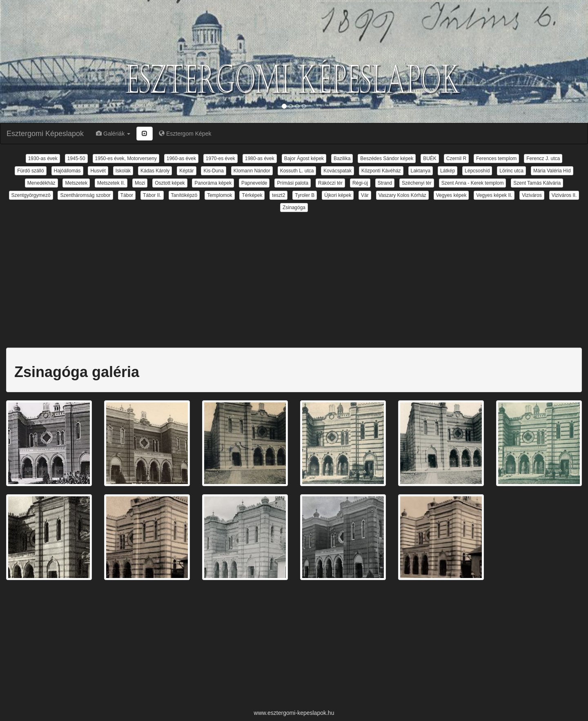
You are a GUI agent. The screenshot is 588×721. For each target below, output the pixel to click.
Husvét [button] (98, 171)
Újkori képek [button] (338, 195)
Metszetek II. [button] (111, 183)
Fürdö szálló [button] (30, 171)
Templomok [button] (219, 195)
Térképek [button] (252, 195)
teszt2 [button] (278, 195)
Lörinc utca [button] (511, 171)
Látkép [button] (448, 171)
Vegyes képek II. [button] (494, 195)
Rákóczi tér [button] (330, 183)
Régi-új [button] (360, 183)
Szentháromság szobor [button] (85, 195)
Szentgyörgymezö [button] (31, 195)
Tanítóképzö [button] (184, 195)
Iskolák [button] (123, 171)
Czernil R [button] (456, 158)
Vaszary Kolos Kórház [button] (402, 195)
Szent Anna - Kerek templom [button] (473, 183)
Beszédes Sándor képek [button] (387, 158)
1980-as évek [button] (260, 158)
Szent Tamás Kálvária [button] (537, 183)
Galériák (113, 134)
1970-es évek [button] (220, 158)
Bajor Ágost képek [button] (304, 158)
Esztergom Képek (185, 134)
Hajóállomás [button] (67, 171)
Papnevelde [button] (254, 183)
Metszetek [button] (76, 183)
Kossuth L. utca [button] (297, 171)
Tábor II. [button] (152, 195)
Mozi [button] (140, 183)
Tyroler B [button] (305, 195)
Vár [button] (365, 195)
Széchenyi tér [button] (417, 183)
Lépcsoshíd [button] (477, 171)
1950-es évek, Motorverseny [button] (126, 158)
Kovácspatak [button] (337, 171)
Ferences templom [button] (496, 158)
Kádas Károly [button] (155, 171)
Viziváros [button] (532, 195)
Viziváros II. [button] (564, 195)
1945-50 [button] (76, 158)
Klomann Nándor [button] (252, 171)
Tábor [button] (127, 195)
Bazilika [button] (342, 158)
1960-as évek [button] (181, 158)
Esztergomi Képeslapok (45, 134)
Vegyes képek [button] (451, 195)
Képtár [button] (186, 171)
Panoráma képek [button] (213, 183)
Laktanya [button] (421, 171)
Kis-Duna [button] (213, 171)
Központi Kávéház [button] (381, 171)
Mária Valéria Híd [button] (552, 171)
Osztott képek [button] (170, 183)
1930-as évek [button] (43, 158)
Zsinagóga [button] (294, 208)
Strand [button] (385, 183)
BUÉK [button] (430, 158)
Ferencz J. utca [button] (543, 158)
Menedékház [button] (41, 183)
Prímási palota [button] (293, 183)
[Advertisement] (294, 275)
